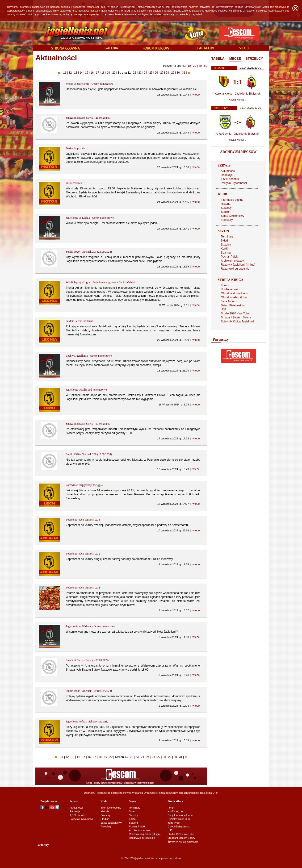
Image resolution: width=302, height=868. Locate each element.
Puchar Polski (229, 257)
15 (87, 73)
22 (134, 73)
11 (65, 73)
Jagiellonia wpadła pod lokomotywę (86, 390)
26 (156, 73)
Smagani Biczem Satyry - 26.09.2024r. (88, 118)
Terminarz (227, 237)
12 (70, 73)
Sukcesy (226, 208)
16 (92, 73)
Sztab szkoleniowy (233, 216)
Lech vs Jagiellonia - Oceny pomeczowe (89, 356)
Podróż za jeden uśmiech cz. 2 (83, 554)
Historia (226, 204)
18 (103, 73)
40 (200, 66)
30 (178, 73)
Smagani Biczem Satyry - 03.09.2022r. (88, 660)
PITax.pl (203, 793)
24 (146, 73)
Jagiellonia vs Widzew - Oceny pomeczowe (91, 626)
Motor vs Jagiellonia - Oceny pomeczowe (89, 84)
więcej (196, 95)
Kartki (224, 249)
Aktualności (228, 171)
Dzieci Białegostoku (233, 305)
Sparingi (226, 253)
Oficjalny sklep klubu (234, 297)
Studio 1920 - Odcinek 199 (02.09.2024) (89, 691)
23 (140, 73)
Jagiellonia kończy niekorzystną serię (87, 722)
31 (184, 73)
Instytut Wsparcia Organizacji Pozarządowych (149, 793)
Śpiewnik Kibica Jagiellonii (237, 321)
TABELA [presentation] (218, 58)
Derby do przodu (75, 148)
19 (109, 73)
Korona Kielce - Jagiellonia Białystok (237, 94)
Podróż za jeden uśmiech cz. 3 (83, 520)
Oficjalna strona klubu (234, 293)
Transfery (227, 220)
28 (167, 73)
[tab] (218, 59)
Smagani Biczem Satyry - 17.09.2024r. (88, 424)
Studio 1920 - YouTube (235, 313)
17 (97, 73)
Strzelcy (226, 245)
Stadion (226, 212)
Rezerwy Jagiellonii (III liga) (238, 265)
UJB (224, 309)
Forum (225, 285)
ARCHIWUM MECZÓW (238, 152)
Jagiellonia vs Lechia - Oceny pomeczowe (90, 218)
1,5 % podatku (230, 179)
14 (81, 73)
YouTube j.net (229, 289)
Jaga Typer (228, 301)
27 (162, 73)
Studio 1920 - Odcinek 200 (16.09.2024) (89, 454)
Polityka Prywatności (234, 183)
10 (189, 66)
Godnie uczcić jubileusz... (80, 321)
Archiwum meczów (233, 261)
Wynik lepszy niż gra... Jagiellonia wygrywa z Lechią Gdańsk (101, 282)
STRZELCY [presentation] (254, 58)
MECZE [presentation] (235, 58)
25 (151, 73)
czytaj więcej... (238, 100)
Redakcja (227, 175)
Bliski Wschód (74, 183)
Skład (224, 241)
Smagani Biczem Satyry (236, 317)
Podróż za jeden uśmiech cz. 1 (83, 588)
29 (173, 73)
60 (206, 66)
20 (195, 66)
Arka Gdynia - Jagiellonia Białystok (238, 134)
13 (76, 73)
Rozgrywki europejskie (235, 269)
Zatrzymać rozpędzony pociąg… (84, 485)
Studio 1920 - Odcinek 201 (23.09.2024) (89, 252)
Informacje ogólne (232, 200)
